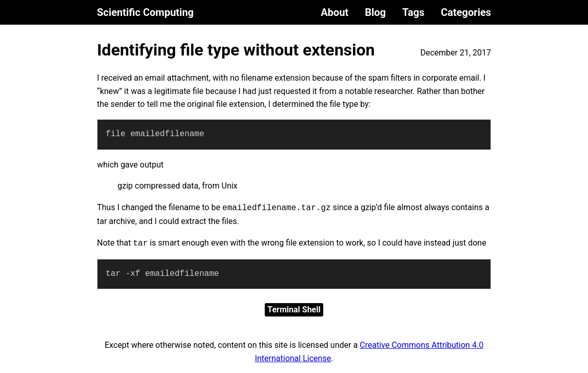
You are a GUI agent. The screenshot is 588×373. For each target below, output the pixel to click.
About (335, 12)
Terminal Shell (294, 310)
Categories (466, 12)
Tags (413, 12)
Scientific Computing (145, 12)
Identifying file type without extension (236, 50)
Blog (375, 12)
